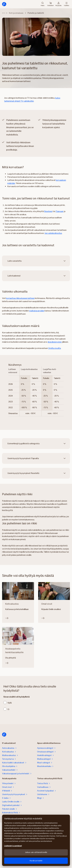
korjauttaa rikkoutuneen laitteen (20, 298)
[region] (36, 840)
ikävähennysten (55, 342)
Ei (8, 709)
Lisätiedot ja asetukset (13, 846)
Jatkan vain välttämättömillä (36, 852)
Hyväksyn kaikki (36, 861)
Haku (43, 4)
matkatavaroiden (37, 311)
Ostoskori (51, 4)
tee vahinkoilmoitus (53, 233)
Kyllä (10, 703)
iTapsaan (59, 211)
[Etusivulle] (4, 4)
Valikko (66, 4)
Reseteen (48, 211)
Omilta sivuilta (54, 348)
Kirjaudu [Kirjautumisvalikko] (58, 4)
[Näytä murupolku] (4, 13)
